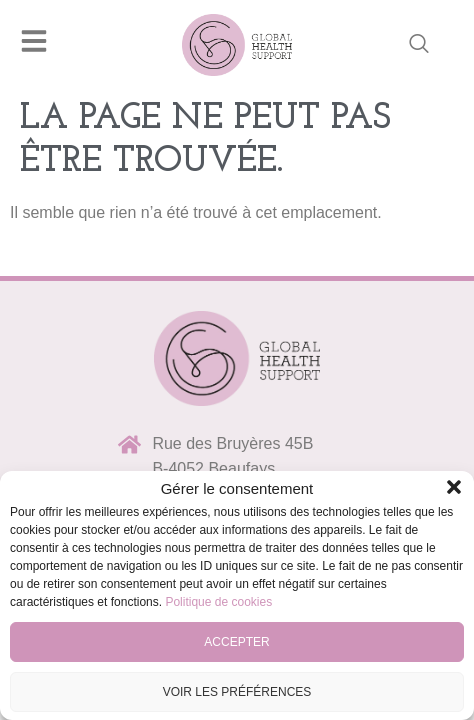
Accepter (236, 642)
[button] (454, 487)
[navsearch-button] (419, 45)
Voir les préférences (237, 692)
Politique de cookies (218, 602)
